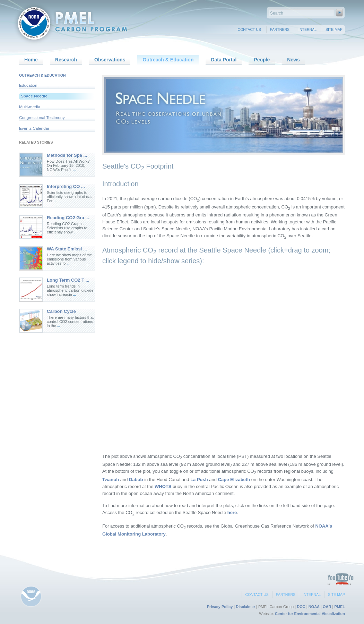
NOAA (314, 607)
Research (66, 60)
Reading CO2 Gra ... (68, 218)
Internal (307, 29)
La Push (199, 480)
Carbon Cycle (61, 311)
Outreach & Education (168, 60)
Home (31, 60)
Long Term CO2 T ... (68, 280)
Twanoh (111, 480)
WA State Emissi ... (67, 249)
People (262, 60)
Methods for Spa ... (67, 155)
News (293, 60)
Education (28, 85)
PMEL (340, 607)
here (232, 512)
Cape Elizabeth (234, 480)
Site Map (334, 29)
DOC (301, 607)
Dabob (136, 480)
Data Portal (224, 60)
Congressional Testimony (42, 118)
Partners (280, 29)
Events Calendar (34, 128)
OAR (327, 607)
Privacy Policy (220, 607)
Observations (110, 60)
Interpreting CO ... (66, 186)
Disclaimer (245, 607)
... (75, 170)
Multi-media (30, 107)
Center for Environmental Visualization (310, 614)
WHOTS (163, 486)
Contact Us (249, 29)
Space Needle (34, 96)
